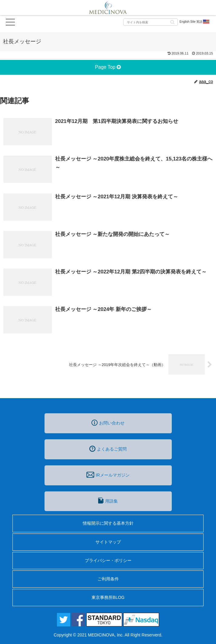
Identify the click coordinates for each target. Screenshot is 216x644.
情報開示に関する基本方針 (108, 523)
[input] (151, 22)
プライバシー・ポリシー (108, 560)
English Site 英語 (195, 22)
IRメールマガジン (108, 475)
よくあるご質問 (108, 449)
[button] (172, 22)
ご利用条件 (108, 579)
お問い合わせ (108, 423)
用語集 (108, 500)
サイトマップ (108, 542)
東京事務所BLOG (108, 597)
